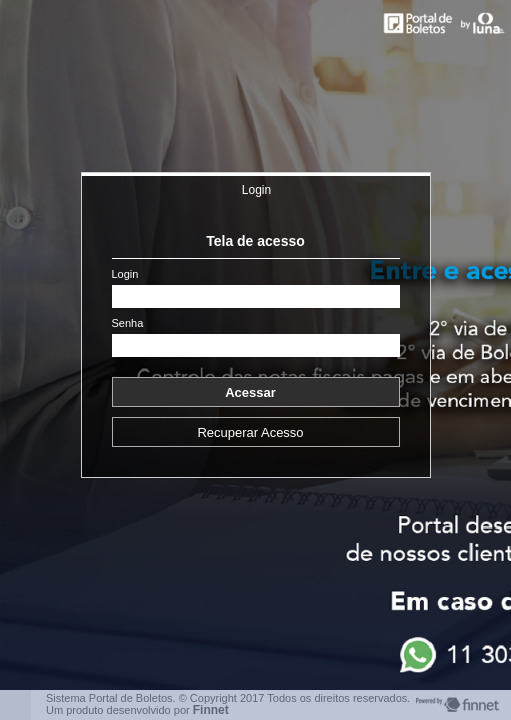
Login (256, 190)
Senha (128, 323)
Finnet (211, 710)
